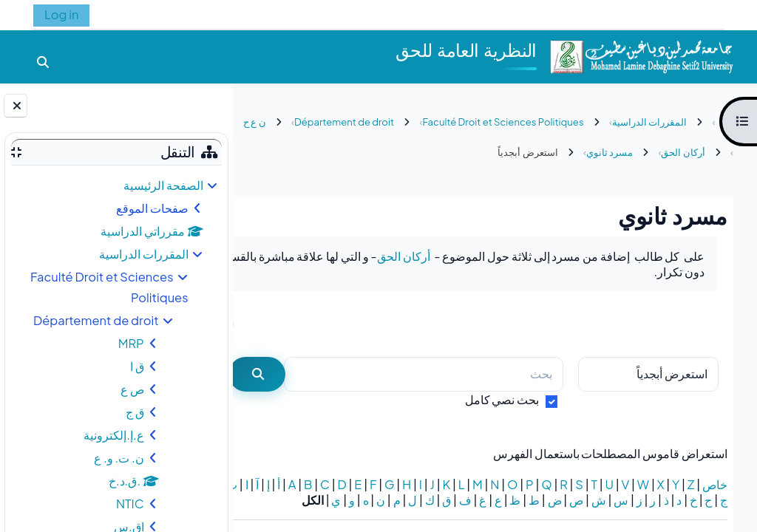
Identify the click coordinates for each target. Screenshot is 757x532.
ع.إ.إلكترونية (113, 435)
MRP (131, 343)
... (275, 324)
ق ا (137, 366)
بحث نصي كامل (502, 399)
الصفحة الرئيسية (163, 185)
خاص (715, 484)
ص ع (132, 389)
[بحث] (438, 374)
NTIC (130, 504)
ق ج (135, 412)
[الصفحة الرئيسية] (641, 55)
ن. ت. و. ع (119, 458)
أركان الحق (404, 256)
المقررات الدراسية (144, 254)
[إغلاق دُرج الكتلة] (16, 106)
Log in (61, 14)
